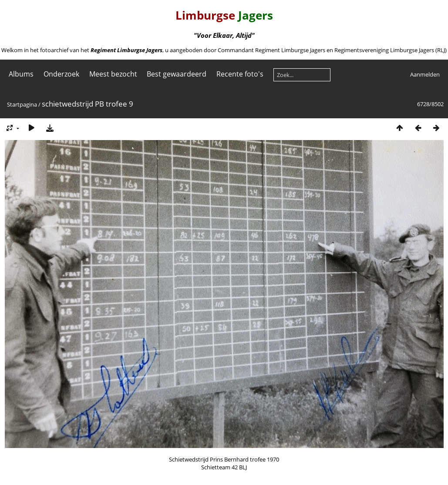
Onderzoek (61, 74)
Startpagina (22, 104)
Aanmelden (425, 74)
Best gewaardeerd (177, 74)
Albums (21, 74)
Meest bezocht (113, 74)
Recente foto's (240, 74)
